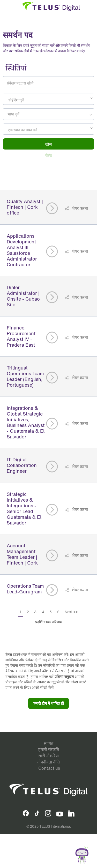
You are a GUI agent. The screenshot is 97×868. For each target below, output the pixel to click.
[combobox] (48, 99)
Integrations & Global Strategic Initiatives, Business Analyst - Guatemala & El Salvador (26, 422)
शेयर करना (80, 208)
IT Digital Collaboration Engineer (22, 465)
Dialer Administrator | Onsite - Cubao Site (23, 296)
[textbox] (48, 100)
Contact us (49, 768)
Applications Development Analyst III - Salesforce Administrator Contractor (22, 250)
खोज (48, 144)
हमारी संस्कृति (49, 749)
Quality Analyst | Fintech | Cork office (25, 207)
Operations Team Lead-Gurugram (25, 589)
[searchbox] (28, 114)
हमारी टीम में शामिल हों (49, 703)
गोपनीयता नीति (48, 762)
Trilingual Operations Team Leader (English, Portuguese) (25, 376)
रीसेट (49, 155)
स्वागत (48, 743)
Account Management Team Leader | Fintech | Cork (22, 554)
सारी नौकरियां (48, 756)
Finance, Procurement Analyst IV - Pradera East (21, 336)
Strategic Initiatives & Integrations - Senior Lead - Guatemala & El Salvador (24, 508)
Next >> (71, 612)
